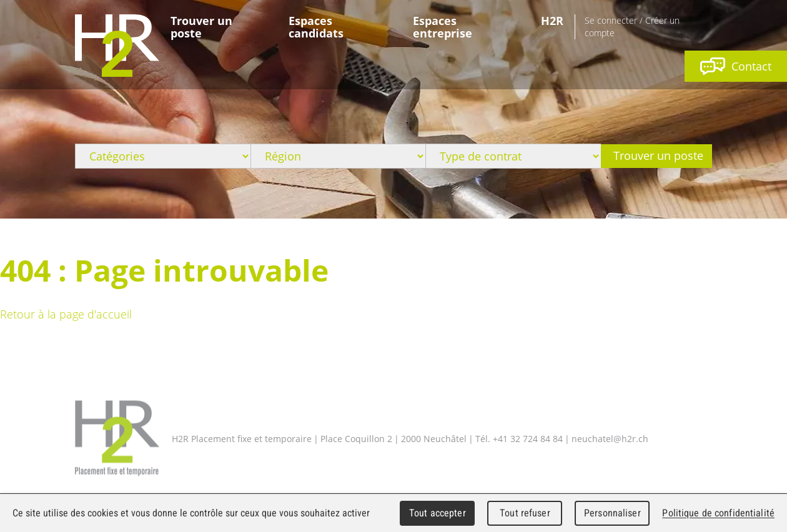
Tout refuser (525, 513)
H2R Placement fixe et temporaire (117, 439)
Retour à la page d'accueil (66, 314)
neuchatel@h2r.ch (610, 438)
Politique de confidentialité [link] (718, 513)
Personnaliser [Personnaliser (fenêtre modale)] (612, 513)
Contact (736, 66)
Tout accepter (438, 513)
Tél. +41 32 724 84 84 (519, 438)
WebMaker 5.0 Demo (117, 46)
